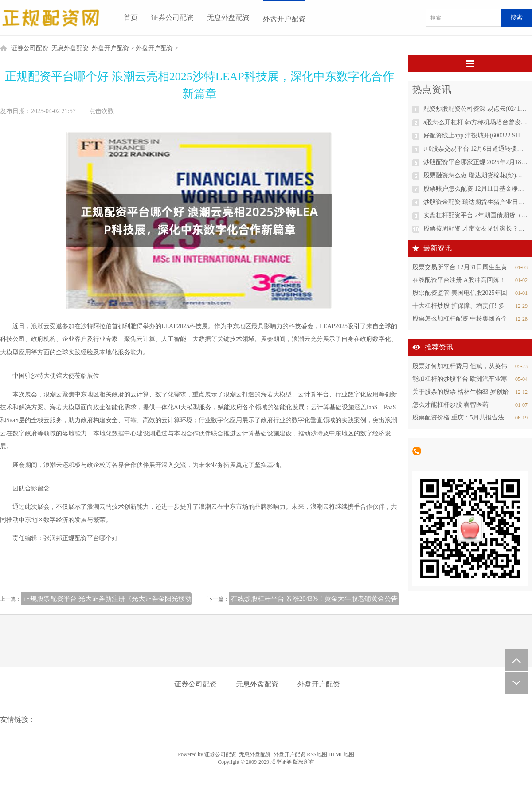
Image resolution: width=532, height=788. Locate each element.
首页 (131, 18)
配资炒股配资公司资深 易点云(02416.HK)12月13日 (475, 109)
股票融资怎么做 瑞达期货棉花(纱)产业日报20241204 (475, 175)
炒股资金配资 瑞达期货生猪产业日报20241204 (475, 202)
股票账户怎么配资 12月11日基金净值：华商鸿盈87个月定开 (475, 189)
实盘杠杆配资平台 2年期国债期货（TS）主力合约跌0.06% (475, 215)
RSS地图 (317, 754)
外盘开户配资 (284, 19)
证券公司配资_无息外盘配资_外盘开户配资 (70, 48)
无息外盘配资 (228, 18)
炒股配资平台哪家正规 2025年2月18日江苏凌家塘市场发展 (475, 162)
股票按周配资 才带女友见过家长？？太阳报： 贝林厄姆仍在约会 (475, 229)
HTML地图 (341, 754)
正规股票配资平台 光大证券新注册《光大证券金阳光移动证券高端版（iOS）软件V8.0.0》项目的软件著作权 (182, 599)
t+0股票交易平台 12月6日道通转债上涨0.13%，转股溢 (475, 149)
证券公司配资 (172, 18)
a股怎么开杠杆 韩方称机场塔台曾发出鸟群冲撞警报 (475, 122)
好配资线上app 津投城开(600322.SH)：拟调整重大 (475, 135)
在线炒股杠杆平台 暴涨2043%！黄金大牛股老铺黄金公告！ (318, 599)
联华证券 (281, 762)
